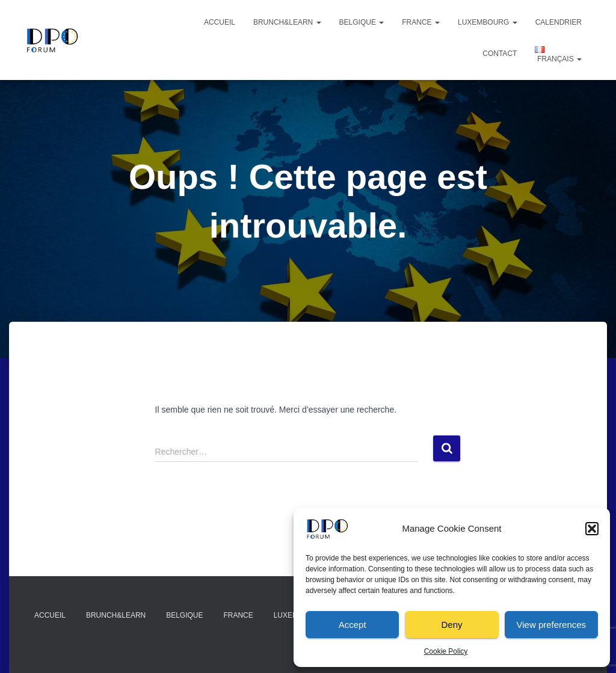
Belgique (362, 22)
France (421, 22)
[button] (592, 529)
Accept (353, 625)
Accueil (220, 22)
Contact (500, 54)
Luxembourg (488, 22)
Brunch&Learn (287, 22)
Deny (451, 625)
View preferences (552, 625)
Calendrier (559, 22)
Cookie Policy (446, 651)
